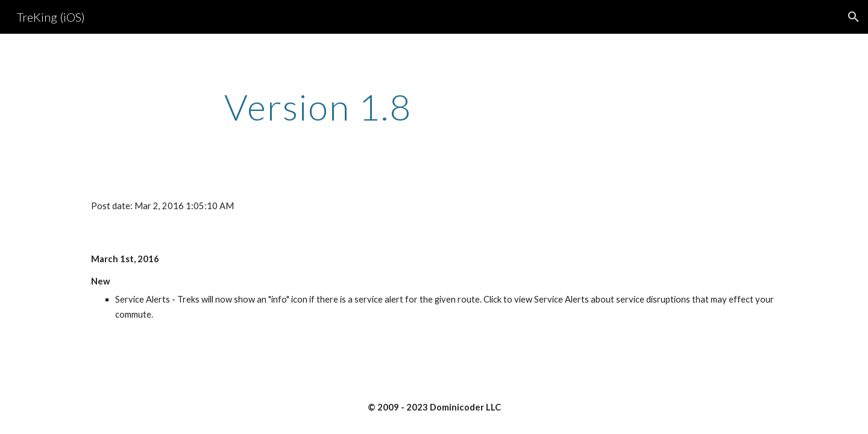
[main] (318, 107)
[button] (854, 17)
